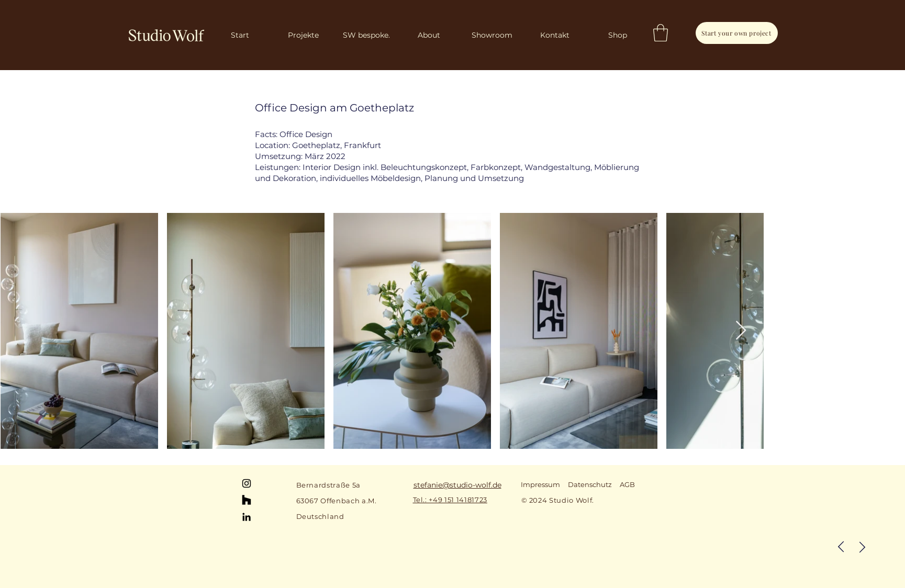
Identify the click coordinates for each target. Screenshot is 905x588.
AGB (627, 484)
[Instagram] (247, 483)
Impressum (540, 484)
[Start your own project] (737, 33)
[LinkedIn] (247, 517)
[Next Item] (741, 331)
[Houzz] (247, 500)
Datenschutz (590, 484)
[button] (661, 33)
